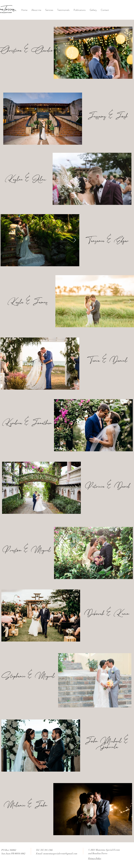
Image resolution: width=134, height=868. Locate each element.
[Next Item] (128, 53)
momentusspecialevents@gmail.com (60, 854)
